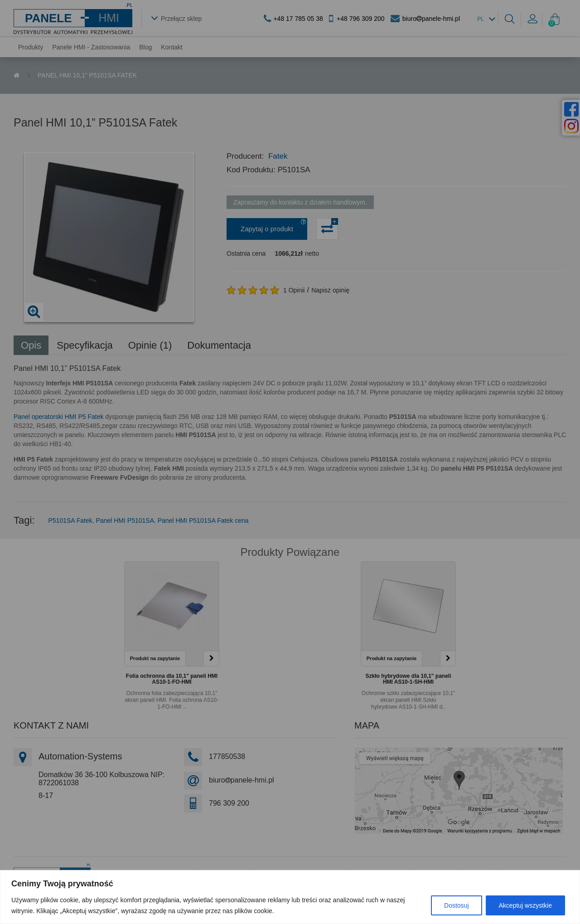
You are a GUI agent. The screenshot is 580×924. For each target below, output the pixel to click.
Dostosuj (456, 905)
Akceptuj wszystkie (525, 905)
